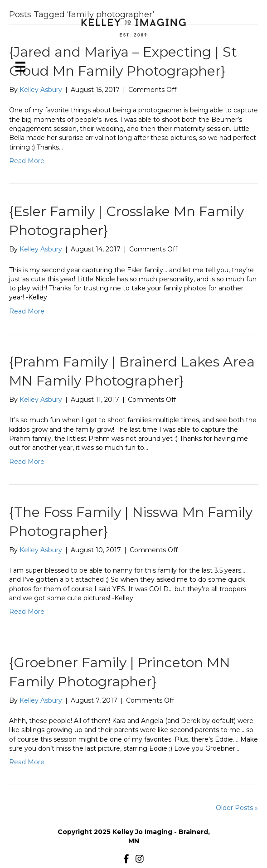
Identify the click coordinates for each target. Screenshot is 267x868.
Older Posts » (237, 808)
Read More (27, 161)
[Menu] (20, 67)
